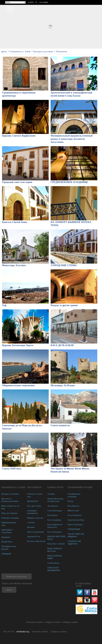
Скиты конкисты (60, 426)
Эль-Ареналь (53, 506)
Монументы (62, 51)
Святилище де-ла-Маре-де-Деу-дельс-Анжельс (22, 427)
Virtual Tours (7, 542)
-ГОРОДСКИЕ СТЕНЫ (64, 265)
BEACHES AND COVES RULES (56, 538)
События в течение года (35, 495)
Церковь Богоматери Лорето (18, 345)
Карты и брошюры (75, 524)
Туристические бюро (76, 520)
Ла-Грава (51, 494)
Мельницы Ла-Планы (63, 386)
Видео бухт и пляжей (56, 544)
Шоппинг (31, 527)
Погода (70, 501)
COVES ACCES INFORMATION (54, 569)
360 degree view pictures (8, 548)
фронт (4, 51)
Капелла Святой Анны (15, 222)
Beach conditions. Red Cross (55, 550)
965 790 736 (9, 632)
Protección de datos (35, 622)
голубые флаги (53, 563)
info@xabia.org (23, 632)
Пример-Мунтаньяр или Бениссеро (55, 500)
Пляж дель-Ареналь (9, 513)
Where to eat (73, 511)
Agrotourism (33, 501)
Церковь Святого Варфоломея (19, 136)
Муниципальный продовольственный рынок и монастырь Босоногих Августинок (72, 139)
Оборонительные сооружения (18, 386)
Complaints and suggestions (74, 542)
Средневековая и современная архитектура (19, 94)
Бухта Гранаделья (54, 532)
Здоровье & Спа (34, 536)
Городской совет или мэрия (17, 182)
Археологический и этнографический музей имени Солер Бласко (71, 94)
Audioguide (6, 554)
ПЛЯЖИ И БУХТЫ (55, 487)
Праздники (6, 537)
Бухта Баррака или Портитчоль (55, 526)
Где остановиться (75, 515)
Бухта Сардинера (54, 520)
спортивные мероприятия (32, 512)
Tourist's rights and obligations (76, 535)
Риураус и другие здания (64, 305)
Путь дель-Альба (34, 506)
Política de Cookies (40, 632)
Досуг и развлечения (35, 532)
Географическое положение (74, 495)
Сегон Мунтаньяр (55, 511)
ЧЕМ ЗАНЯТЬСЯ (34, 487)
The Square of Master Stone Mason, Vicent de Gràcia (70, 470)
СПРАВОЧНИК (74, 529)
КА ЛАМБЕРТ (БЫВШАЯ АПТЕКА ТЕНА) (71, 224)
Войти (9, 590)
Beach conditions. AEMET (55, 557)
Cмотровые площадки (10, 518)
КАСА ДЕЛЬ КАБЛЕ (62, 345)
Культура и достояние (43, 51)
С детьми (31, 522)
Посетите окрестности (36, 541)
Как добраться (73, 506)
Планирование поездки (80, 487)
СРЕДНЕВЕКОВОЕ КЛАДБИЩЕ (69, 182)
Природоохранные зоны (9, 524)
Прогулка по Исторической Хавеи (10, 500)
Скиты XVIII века (12, 469)
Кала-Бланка (52, 515)
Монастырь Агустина (14, 265)
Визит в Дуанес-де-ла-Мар (10, 507)
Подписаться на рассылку (16, 576)
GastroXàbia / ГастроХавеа (7, 531)
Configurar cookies (53, 622)
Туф (4, 305)
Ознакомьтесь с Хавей (20, 51)
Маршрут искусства (35, 518)
